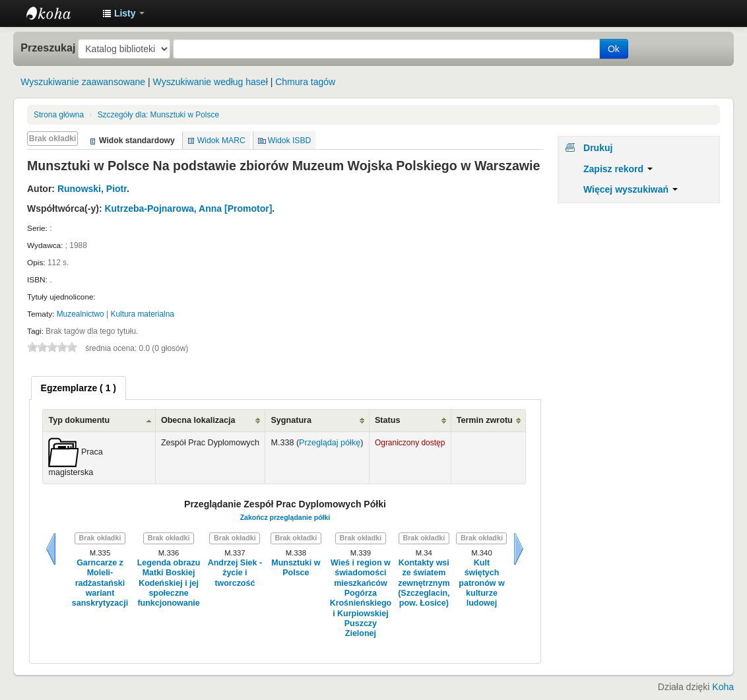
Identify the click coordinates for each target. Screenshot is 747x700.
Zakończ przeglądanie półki (285, 517)
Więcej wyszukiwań (631, 189)
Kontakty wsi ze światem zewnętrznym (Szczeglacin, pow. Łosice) (424, 583)
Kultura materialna (142, 314)
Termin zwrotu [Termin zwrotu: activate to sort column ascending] (485, 420)
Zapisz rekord (618, 169)
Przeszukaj (48, 48)
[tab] (79, 388)
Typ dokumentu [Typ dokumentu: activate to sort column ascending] (79, 420)
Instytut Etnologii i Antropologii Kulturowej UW (59, 13)
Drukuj (598, 148)
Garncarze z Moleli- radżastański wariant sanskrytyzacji (100, 583)
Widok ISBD (290, 141)
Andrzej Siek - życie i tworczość (235, 573)
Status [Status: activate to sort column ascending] (388, 420)
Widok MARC (221, 141)
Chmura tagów (305, 82)
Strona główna (59, 115)
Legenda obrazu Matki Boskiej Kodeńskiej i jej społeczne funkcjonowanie (169, 583)
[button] (123, 13)
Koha (723, 687)
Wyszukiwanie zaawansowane (83, 82)
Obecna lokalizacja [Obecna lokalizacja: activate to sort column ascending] (198, 420)
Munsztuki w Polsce (158, 115)
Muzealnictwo (81, 314)
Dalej (519, 549)
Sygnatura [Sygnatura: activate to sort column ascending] (291, 420)
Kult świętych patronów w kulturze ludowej (481, 583)
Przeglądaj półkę (330, 443)
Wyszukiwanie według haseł (211, 82)
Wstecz (51, 549)
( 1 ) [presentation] (79, 388)
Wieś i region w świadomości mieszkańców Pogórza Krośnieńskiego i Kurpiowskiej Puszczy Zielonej (361, 598)
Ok (614, 49)
